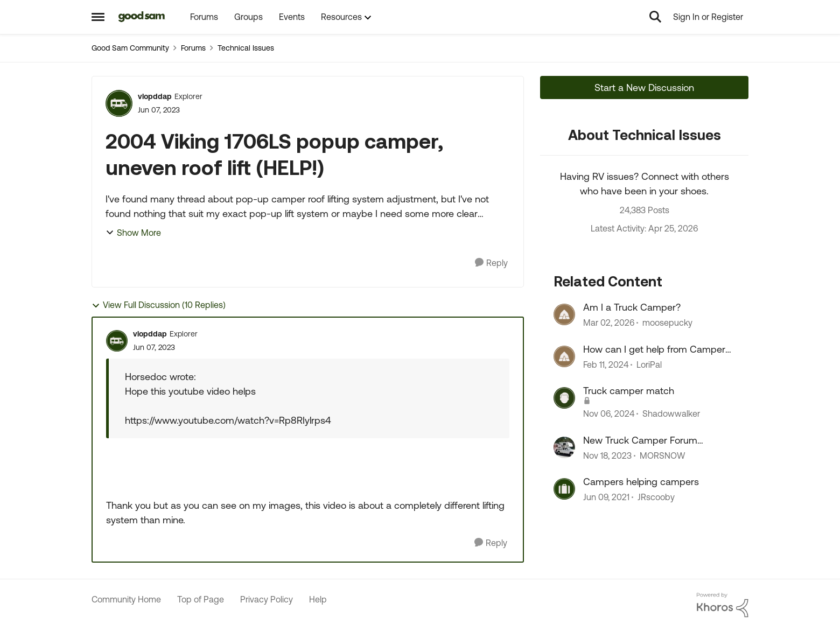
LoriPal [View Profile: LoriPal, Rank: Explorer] (649, 364)
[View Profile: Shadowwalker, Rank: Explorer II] (564, 398)
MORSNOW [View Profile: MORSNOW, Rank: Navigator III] (662, 455)
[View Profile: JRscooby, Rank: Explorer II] (564, 489)
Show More (133, 233)
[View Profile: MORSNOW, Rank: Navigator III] (564, 447)
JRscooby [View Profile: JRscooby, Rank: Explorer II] (656, 497)
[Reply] (491, 263)
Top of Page (201, 599)
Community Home (126, 599)
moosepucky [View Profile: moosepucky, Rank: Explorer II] (667, 323)
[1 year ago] (609, 414)
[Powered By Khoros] (723, 605)
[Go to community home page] (142, 17)
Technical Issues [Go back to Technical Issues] (246, 48)
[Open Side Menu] (98, 17)
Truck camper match (629, 391)
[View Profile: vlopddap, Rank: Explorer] (119, 103)
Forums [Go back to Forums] (193, 48)
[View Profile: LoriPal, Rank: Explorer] (564, 356)
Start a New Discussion (644, 87)
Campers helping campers (641, 482)
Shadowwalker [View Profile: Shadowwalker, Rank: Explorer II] (671, 414)
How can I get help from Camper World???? (654, 349)
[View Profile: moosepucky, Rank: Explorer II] (564, 314)
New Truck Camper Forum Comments (640, 440)
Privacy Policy (267, 599)
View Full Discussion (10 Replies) (159, 305)
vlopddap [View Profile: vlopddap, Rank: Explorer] (155, 96)
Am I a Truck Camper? (632, 307)
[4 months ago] (609, 323)
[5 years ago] (606, 497)
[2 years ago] (606, 364)
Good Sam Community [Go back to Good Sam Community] (130, 48)
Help (318, 599)
